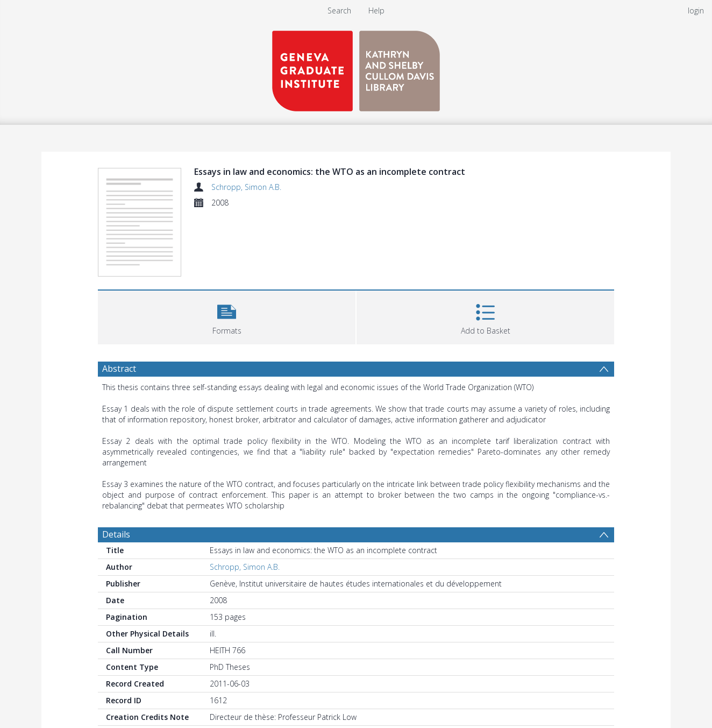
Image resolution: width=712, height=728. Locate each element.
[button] (227, 316)
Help (376, 10)
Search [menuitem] (339, 10)
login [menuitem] (696, 10)
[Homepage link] (356, 68)
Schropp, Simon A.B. (246, 187)
